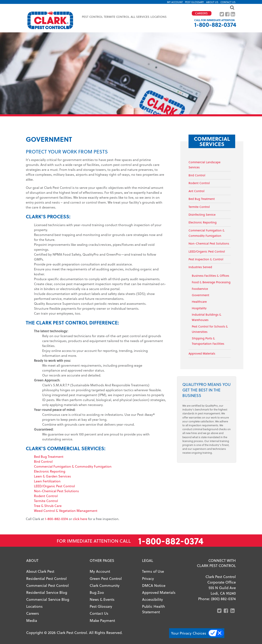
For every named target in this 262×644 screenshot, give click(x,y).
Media (32, 620)
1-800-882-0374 (215, 24)
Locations (159, 17)
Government (200, 295)
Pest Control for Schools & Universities (210, 329)
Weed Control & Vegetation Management (66, 511)
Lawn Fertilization (47, 481)
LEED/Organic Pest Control (54, 486)
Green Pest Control (106, 578)
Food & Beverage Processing (211, 282)
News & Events (102, 599)
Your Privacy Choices (189, 633)
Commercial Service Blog (48, 599)
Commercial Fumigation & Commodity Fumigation (73, 466)
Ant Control (196, 191)
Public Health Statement (154, 609)
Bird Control (43, 461)
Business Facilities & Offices (210, 276)
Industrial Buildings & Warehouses (207, 317)
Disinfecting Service (202, 215)
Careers (33, 613)
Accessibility (152, 599)
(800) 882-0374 (223, 599)
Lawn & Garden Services (52, 476)
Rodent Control (46, 496)
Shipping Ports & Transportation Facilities (208, 341)
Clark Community (105, 585)
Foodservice (200, 289)
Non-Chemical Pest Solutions (56, 491)
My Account (175, 2)
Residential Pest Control (46, 578)
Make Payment (102, 620)
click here (80, 519)
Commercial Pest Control (47, 585)
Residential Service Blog (47, 592)
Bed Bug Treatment (49, 456)
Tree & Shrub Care (48, 506)
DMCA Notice (154, 585)
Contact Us (228, 2)
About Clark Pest (40, 571)
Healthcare (199, 302)
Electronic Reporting (50, 471)
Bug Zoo (97, 592)
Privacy (148, 578)
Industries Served (200, 267)
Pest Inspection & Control (206, 259)
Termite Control (46, 501)
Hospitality (199, 308)
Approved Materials (202, 353)
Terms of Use (153, 571)
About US (212, 2)
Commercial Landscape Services (204, 165)
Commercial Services (212, 141)
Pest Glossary (194, 2)
